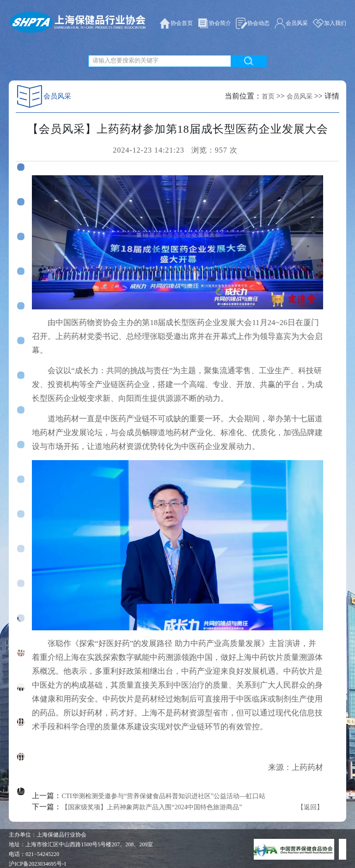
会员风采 (291, 23)
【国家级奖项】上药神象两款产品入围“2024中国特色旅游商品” (152, 807)
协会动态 (253, 23)
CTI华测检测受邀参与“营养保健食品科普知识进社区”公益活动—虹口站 (163, 796)
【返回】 (310, 807)
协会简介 (214, 23)
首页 (268, 96)
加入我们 (329, 23)
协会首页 (176, 23)
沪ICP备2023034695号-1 (38, 864)
